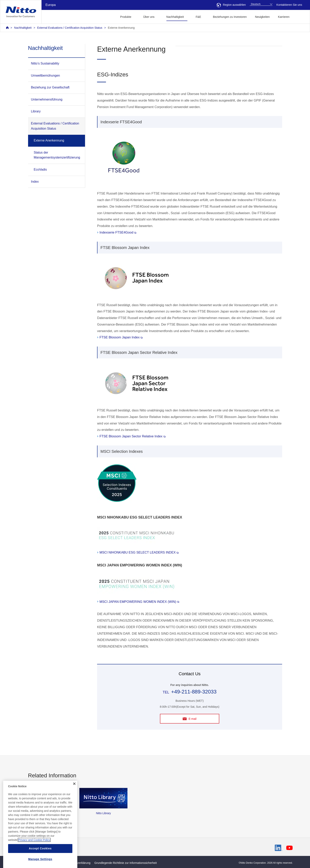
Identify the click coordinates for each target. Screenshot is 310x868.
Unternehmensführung (47, 99)
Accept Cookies (40, 862)
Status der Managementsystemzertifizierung (57, 155)
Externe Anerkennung (121, 28)
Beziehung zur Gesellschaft (50, 87)
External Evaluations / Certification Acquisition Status (70, 28)
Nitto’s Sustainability (45, 63)
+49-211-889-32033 (194, 692)
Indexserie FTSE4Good (118, 232)
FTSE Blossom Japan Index (121, 337)
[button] (300, 16)
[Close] (74, 798)
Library (36, 111)
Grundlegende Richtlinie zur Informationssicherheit (125, 863)
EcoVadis (40, 170)
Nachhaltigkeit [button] (175, 17)
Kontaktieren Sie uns (289, 5)
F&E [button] (198, 17)
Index (35, 182)
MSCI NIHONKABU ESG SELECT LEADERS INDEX (139, 552)
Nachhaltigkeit (23, 28)
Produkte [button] (126, 17)
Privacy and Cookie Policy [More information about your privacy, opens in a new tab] (34, 854)
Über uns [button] (149, 17)
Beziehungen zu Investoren (230, 17)
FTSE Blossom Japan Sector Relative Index (132, 436)
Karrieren (284, 17)
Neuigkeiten (262, 17)
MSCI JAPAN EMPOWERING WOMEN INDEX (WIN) (139, 602)
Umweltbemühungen (46, 75)
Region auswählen (231, 5)
